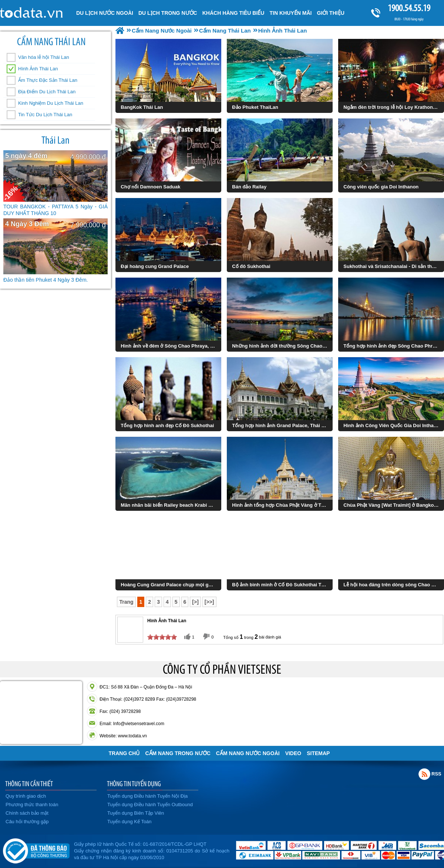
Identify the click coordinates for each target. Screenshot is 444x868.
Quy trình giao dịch (26, 796)
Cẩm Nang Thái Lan (51, 42)
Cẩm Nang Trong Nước (178, 753)
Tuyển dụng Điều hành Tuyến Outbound (150, 805)
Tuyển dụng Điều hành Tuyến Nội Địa (147, 796)
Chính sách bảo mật (27, 813)
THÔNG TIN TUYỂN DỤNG (134, 784)
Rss (424, 774)
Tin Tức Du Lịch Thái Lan (45, 115)
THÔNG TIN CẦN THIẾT (29, 784)
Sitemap (318, 753)
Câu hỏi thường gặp (27, 822)
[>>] (209, 602)
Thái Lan (55, 140)
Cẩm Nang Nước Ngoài (248, 753)
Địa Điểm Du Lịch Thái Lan (47, 92)
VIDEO (293, 753)
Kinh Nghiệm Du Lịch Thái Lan (51, 103)
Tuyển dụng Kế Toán (129, 822)
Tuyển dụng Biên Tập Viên (136, 813)
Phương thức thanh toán (32, 805)
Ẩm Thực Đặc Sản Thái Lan (48, 80)
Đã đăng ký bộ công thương (36, 849)
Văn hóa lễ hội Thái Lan (44, 57)
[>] (195, 602)
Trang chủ (124, 753)
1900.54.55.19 (409, 8)
